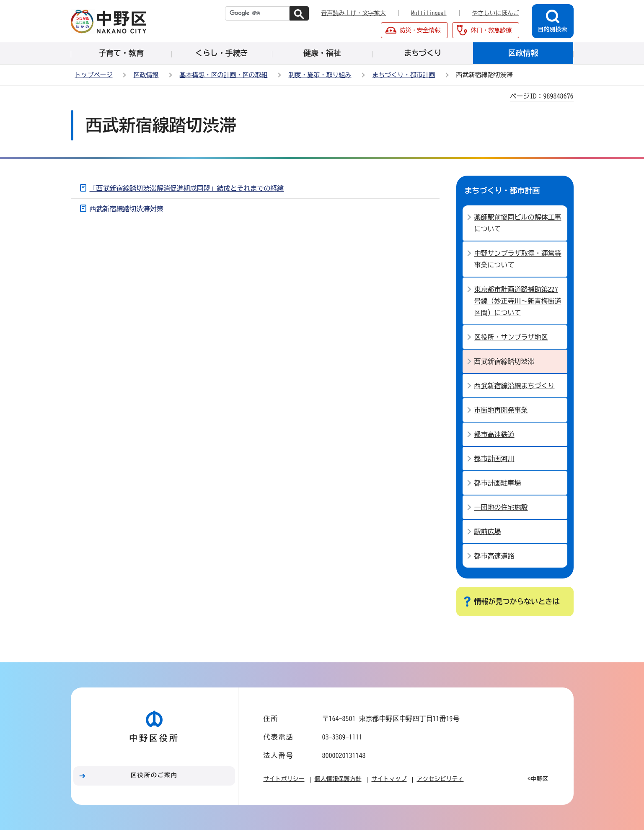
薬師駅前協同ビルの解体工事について (518, 223)
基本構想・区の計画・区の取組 (224, 75)
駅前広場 (488, 532)
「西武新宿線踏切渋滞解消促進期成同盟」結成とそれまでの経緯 (187, 188)
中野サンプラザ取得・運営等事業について (518, 259)
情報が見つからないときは (517, 601)
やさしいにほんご (496, 13)
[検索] (257, 13)
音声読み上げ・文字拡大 (354, 13)
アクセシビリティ (440, 779)
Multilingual (429, 13)
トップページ (94, 75)
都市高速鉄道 (494, 434)
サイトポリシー (284, 779)
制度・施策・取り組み (320, 75)
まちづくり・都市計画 (404, 75)
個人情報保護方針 (338, 779)
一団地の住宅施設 (501, 507)
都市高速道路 (494, 556)
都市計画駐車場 (498, 483)
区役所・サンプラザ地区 (511, 337)
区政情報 (146, 75)
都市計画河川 (494, 459)
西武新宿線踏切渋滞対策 (127, 209)
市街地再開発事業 (501, 410)
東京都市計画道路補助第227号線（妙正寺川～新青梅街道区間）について (518, 301)
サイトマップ (389, 779)
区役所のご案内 (154, 775)
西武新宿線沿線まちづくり (515, 386)
